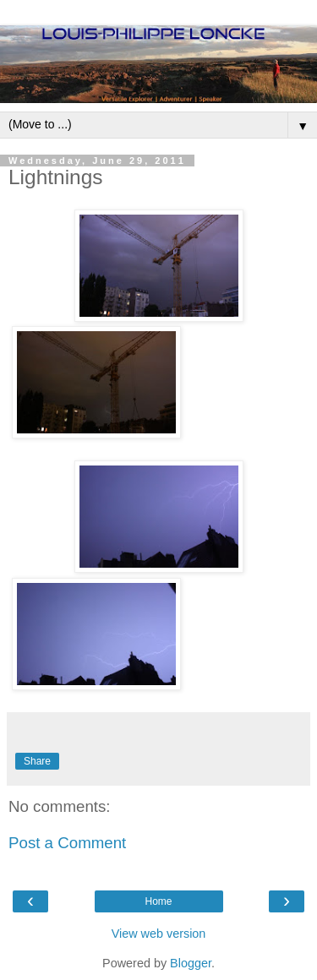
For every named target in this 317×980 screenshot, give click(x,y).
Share (37, 761)
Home (158, 901)
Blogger (191, 963)
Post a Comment (67, 843)
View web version (159, 934)
